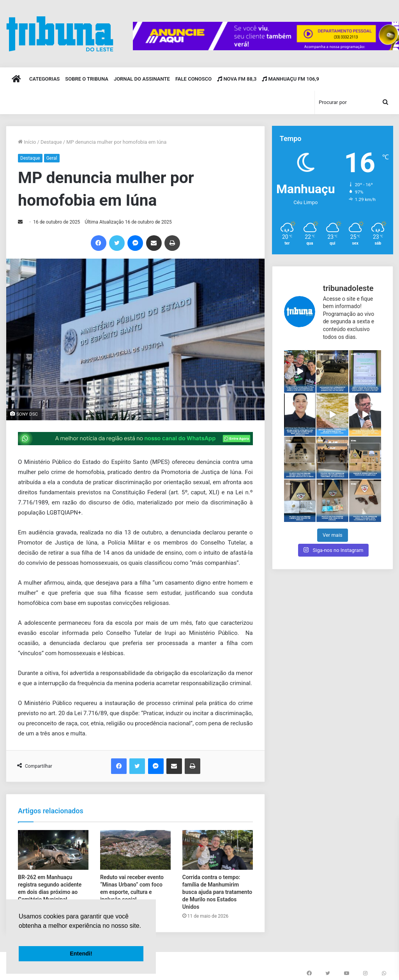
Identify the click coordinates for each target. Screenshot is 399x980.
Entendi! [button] (81, 954)
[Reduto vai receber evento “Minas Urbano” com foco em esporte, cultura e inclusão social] (135, 850)
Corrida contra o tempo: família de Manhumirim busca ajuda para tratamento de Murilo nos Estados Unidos (217, 892)
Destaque (51, 142)
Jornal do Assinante (142, 79)
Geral (52, 158)
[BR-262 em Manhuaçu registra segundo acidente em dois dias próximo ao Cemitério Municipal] (53, 850)
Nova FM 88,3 (237, 79)
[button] (20, 936)
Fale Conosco (193, 79)
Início (27, 142)
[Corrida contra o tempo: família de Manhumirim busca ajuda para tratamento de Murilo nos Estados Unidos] (218, 850)
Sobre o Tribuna (87, 79)
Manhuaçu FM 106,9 (290, 79)
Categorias (44, 79)
